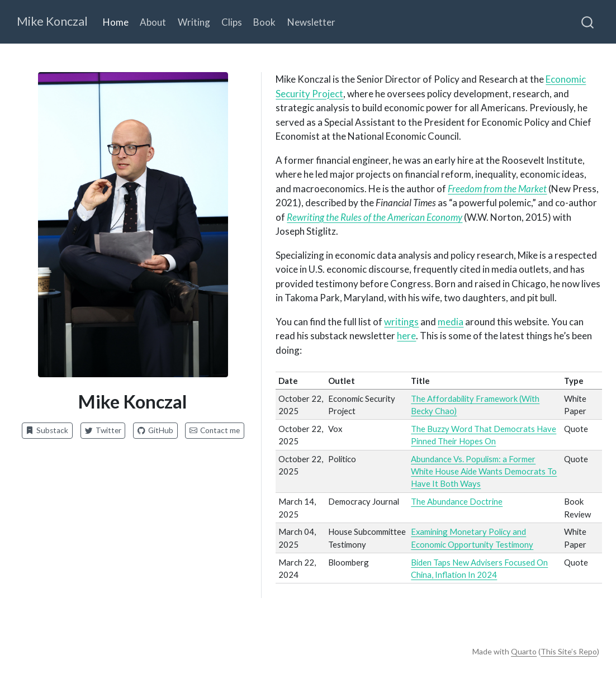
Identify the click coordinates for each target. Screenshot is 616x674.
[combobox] (588, 22)
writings (401, 322)
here (406, 336)
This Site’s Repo (569, 651)
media (451, 322)
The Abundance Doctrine (457, 501)
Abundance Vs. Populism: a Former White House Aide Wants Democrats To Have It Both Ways (484, 471)
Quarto (524, 651)
